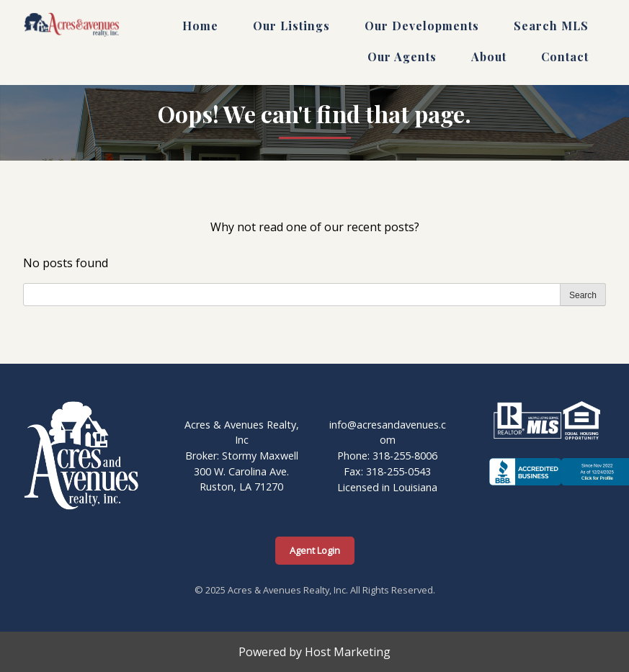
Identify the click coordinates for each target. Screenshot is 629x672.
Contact (565, 57)
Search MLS (551, 26)
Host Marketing (348, 652)
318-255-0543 (398, 471)
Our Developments (422, 26)
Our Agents (402, 57)
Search (583, 295)
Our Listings (291, 26)
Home (200, 26)
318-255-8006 (405, 456)
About (489, 57)
